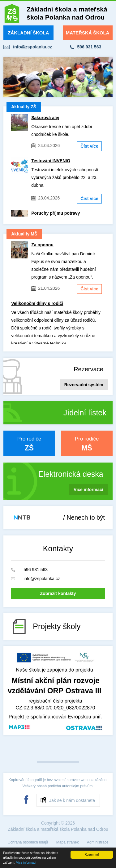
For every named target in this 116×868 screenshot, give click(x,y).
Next (105, 77)
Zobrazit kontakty (58, 593)
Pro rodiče (29, 444)
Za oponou (42, 245)
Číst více (89, 146)
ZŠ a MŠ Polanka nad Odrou (12, 15)
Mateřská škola (88, 33)
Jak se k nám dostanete (72, 800)
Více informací (26, 863)
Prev (11, 77)
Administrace (98, 842)
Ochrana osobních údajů (28, 842)
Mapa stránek (68, 842)
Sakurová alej (45, 118)
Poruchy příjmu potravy (56, 213)
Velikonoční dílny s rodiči (37, 303)
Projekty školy (57, 626)
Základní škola (28, 33)
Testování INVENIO (51, 161)
